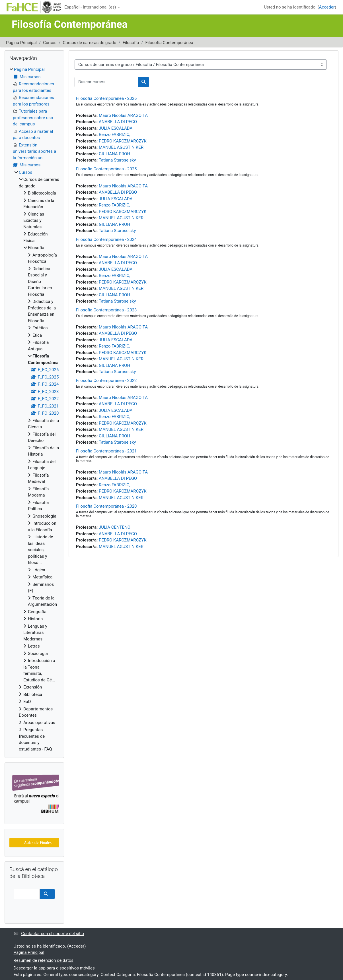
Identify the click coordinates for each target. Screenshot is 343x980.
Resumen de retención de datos (44, 960)
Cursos (50, 43)
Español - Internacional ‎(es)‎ (90, 7)
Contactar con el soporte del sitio (49, 934)
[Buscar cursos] (107, 82)
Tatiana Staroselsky (117, 160)
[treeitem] (34, 409)
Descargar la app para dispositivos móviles (54, 968)
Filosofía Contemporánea (169, 43)
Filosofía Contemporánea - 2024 (106, 239)
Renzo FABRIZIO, (114, 135)
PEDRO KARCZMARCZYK (123, 141)
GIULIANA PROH (114, 154)
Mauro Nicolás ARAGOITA (123, 115)
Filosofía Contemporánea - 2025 (106, 169)
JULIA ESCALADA (116, 128)
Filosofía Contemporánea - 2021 (106, 451)
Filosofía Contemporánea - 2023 (106, 310)
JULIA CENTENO (115, 527)
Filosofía (131, 43)
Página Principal (21, 43)
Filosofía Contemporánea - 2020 (106, 506)
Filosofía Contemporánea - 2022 (106, 381)
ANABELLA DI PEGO (118, 122)
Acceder (327, 7)
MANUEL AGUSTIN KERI (122, 147)
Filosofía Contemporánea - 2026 (106, 98)
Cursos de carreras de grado (90, 43)
